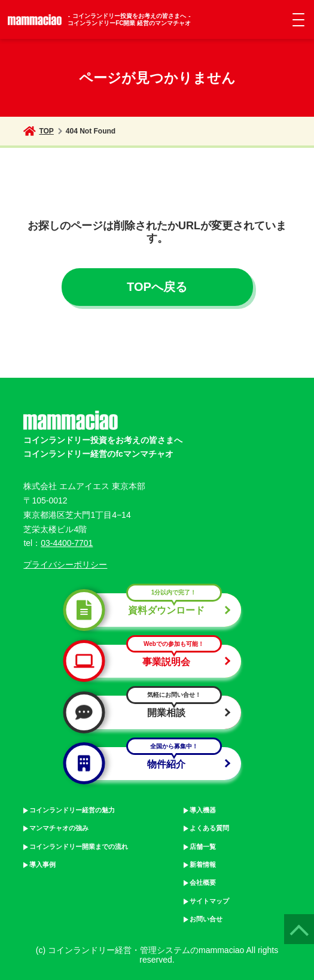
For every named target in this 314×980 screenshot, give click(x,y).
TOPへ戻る (157, 287)
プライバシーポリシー (65, 565)
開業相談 (152, 712)
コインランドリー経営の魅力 (72, 810)
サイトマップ (209, 901)
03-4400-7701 (67, 543)
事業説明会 (152, 661)
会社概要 (203, 882)
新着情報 (203, 864)
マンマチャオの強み (59, 828)
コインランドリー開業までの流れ (79, 846)
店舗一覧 (203, 846)
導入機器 (203, 810)
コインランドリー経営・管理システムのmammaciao (146, 950)
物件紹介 (152, 764)
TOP (38, 131)
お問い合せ (206, 919)
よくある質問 (209, 828)
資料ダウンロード (152, 610)
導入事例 (42, 864)
